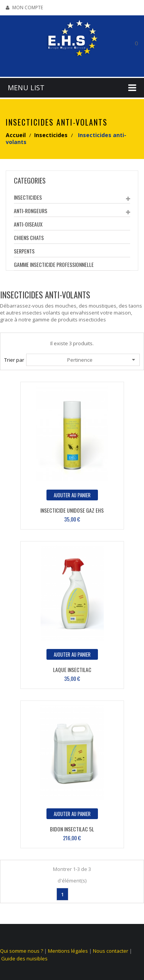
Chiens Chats (29, 238)
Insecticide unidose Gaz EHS (72, 510)
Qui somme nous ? (22, 951)
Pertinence (101, 360)
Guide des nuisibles (24, 958)
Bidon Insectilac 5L (72, 829)
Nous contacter (111, 951)
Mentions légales (68, 951)
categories (30, 180)
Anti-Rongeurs (31, 211)
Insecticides (28, 197)
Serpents (24, 251)
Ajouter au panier (72, 495)
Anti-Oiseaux (28, 224)
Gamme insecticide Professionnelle (54, 264)
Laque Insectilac (72, 670)
